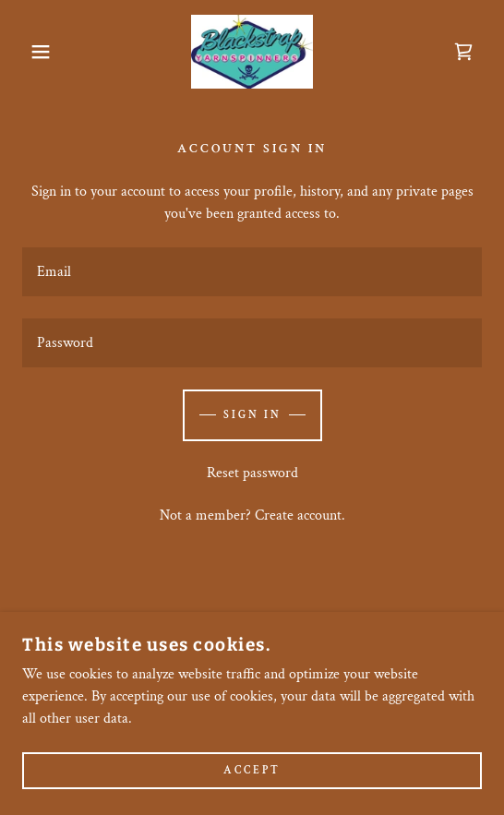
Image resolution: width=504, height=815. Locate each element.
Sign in (252, 415)
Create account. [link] (300, 515)
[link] (252, 52)
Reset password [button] (252, 473)
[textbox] (252, 272)
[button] (35, 52)
